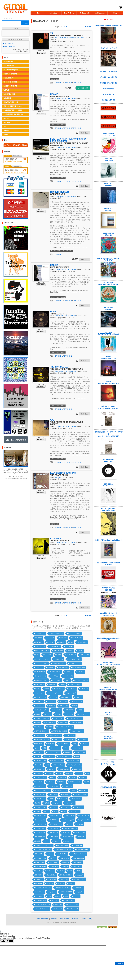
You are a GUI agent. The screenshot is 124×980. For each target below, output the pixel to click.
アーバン (65, 867)
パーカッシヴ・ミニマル (81, 680)
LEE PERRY (66, 833)
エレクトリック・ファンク (43, 659)
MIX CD (6, 118)
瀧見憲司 (70, 651)
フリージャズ (48, 655)
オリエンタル (53, 795)
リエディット (66, 807)
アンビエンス (39, 896)
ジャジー (73, 778)
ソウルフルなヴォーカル (70, 828)
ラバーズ (83, 778)
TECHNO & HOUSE (10, 82)
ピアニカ (58, 714)
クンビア (71, 883)
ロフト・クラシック (69, 900)
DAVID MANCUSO (76, 638)
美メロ (37, 748)
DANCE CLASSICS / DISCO (13, 110)
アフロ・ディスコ (40, 634)
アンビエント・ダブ (41, 676)
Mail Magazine (100, 13)
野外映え (38, 803)
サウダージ (79, 697)
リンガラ (79, 773)
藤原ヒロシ (52, 769)
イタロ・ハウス (58, 909)
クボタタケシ (39, 879)
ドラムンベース (68, 786)
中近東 (77, 757)
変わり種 (38, 714)
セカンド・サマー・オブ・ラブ (44, 845)
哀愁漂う (38, 723)
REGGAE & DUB (9, 94)
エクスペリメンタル (41, 816)
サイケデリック (40, 892)
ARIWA (37, 655)
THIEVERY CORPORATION (64, 850)
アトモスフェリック (75, 684)
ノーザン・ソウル (77, 701)
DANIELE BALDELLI (66, 875)
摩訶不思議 (66, 862)
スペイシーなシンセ (41, 697)
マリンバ (69, 773)
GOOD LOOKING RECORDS (65, 99)
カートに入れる (83, 88)
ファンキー (63, 778)
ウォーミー (50, 668)
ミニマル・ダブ (75, 812)
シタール (61, 871)
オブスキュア (39, 701)
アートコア (38, 765)
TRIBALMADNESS (55, 646)
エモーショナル (70, 803)
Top (38, 13)
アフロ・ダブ (63, 638)
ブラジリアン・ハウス (65, 757)
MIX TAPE (7, 122)
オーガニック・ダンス (53, 752)
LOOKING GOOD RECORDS (65, 148)
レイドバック (51, 638)
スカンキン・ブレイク (57, 761)
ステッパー (50, 782)
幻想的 (66, 896)
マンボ (55, 812)
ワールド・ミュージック (57, 634)
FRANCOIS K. (54, 820)
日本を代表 (68, 752)
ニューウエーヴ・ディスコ (43, 905)
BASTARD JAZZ (40, 862)
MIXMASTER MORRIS (79, 668)
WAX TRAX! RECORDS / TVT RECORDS (70, 38)
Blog (115, 13)
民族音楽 (38, 841)
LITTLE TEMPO (62, 854)
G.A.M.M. (80, 651)
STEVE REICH (70, 710)
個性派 (81, 710)
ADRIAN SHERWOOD (41, 731)
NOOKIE (54, 94)
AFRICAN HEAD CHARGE (60, 731)
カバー (47, 841)
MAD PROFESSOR (80, 833)
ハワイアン (81, 672)
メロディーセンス (80, 752)
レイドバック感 (54, 828)
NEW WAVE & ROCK (11, 102)
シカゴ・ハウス (40, 735)
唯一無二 (38, 689)
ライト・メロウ (55, 748)
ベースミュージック (57, 824)
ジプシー (53, 858)
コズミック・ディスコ (41, 663)
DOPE (53, 312)
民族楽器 (50, 727)
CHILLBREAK (69, 646)
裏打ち (53, 778)
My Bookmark (84, 13)
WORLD (6, 90)
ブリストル (49, 773)
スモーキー (38, 871)
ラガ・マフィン (49, 757)
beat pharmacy (78, 862)
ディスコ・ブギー (58, 718)
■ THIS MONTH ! (9, 43)
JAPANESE (7, 98)
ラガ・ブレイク (64, 706)
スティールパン (57, 680)
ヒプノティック (69, 841)
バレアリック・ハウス (74, 659)
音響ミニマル (57, 739)
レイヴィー (54, 807)
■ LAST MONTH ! (9, 46)
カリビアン (50, 642)
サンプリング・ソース (74, 765)
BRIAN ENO (51, 744)
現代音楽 (59, 655)
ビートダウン (51, 701)
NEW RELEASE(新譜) (11, 70)
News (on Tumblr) (42, 919)
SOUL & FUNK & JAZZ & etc (13, 114)
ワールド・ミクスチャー (55, 693)
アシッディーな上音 (72, 909)
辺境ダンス (62, 782)
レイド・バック (77, 867)
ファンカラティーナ (75, 663)
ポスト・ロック (70, 816)
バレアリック (50, 871)
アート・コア (58, 905)
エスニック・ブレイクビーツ (43, 850)
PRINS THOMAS (58, 651)
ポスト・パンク (40, 693)
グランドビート (76, 799)
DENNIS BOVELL (40, 837)
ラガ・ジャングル (40, 646)
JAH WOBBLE (79, 888)
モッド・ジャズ (40, 706)
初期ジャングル (40, 769)
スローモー (84, 744)
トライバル (76, 896)
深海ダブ (69, 824)
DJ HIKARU (38, 883)
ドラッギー (57, 841)
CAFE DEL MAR (54, 862)
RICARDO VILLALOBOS (42, 651)
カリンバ (60, 773)
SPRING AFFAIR (78, 845)
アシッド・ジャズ (40, 786)
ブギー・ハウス (85, 655)
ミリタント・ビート (84, 714)
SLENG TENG (77, 769)
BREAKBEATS (9, 78)
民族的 (52, 799)
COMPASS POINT (64, 744)
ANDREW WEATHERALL (63, 888)
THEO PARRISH (63, 668)
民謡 (88, 773)
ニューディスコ (77, 748)
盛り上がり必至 (82, 642)
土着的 (70, 871)
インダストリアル (68, 676)
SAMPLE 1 (59, 83)
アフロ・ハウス (70, 735)
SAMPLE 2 (68, 83)
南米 (75, 744)
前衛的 (47, 689)
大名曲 (75, 706)
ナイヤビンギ (69, 714)
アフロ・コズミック (72, 905)
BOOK (6, 134)
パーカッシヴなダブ (68, 820)
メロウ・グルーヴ (71, 655)
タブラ (49, 896)
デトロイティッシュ (41, 807)
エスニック (61, 642)
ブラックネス (39, 668)
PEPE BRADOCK (40, 672)
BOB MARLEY (54, 833)
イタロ (66, 748)
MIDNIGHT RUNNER (59, 192)
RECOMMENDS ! (9, 66)
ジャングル (80, 892)
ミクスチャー (69, 672)
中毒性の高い (52, 684)
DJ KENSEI (80, 824)
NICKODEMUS (65, 858)
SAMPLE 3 (77, 83)
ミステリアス (84, 689)
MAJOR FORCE (64, 769)
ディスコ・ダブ (54, 786)
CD (5, 126)
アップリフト (72, 689)
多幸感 (87, 782)
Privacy (84, 919)
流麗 (45, 748)
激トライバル (39, 727)
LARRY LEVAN (54, 837)
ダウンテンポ (63, 701)
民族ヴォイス (66, 795)
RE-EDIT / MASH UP (10, 86)
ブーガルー (52, 706)
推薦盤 (71, 642)
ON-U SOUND (39, 854)
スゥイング (80, 875)
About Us (54, 13)
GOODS (6, 130)
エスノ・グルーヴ (40, 828)
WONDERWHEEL (79, 858)
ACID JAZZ (83, 790)
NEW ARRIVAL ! (9, 62)
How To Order (69, 13)
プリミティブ (57, 803)
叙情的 (68, 680)
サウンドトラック (58, 765)
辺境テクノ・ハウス (63, 845)
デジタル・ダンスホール (42, 718)
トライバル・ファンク (61, 790)
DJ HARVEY (39, 638)
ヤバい (58, 896)
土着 (47, 765)
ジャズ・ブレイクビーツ (75, 718)
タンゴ (47, 812)
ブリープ (38, 757)
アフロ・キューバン (41, 824)
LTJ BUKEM (56, 538)
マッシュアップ (63, 799)
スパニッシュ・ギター (41, 680)
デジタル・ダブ (59, 659)
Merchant (75, 919)
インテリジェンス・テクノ (43, 790)
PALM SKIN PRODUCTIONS (63, 473)
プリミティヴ (83, 739)
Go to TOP (120, 963)
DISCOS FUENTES (41, 867)
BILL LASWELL (51, 875)
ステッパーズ (63, 723)
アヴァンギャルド (56, 816)
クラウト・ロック (84, 816)
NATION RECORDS (66, 892)
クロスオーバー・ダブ (58, 663)
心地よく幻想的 (40, 684)
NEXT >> (88, 27)
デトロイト (48, 714)
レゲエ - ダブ (55, 900)
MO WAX (58, 477)
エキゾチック (55, 676)
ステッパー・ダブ (50, 723)
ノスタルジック (66, 697)
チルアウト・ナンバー (79, 879)
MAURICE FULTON (55, 672)
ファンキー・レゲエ (41, 761)
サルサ (64, 812)
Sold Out (84, 133)
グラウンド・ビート (74, 761)
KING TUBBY (39, 744)
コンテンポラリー (58, 689)
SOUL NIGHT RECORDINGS (65, 196)
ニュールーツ (39, 782)
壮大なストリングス (84, 820)
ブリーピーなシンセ (41, 900)
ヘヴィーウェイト (40, 799)
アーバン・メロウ (77, 723)
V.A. (52, 33)
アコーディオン (70, 739)
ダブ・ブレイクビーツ (74, 634)
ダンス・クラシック (77, 731)
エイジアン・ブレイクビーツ (43, 888)
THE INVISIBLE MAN (60, 367)
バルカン (50, 854)
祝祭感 (47, 803)
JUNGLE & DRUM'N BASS (13, 106)
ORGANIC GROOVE (10, 74)
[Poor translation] (10, 941)
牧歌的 (63, 684)
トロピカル (50, 883)
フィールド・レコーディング (65, 727)
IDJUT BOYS (39, 642)
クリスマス (38, 773)
